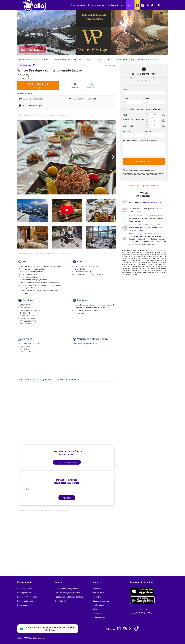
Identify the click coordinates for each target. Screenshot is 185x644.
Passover (159, 209)
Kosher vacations (78, 5)
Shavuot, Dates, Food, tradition (67, 593)
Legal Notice (98, 597)
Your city (126, 131)
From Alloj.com (38, 88)
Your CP (148, 131)
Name (125, 89)
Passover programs (97, 5)
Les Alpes (23, 79)
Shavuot (139, 211)
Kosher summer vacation (27, 597)
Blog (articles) (61, 601)
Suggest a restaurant (101, 601)
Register (67, 498)
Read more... (24, 294)
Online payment (99, 617)
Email (147, 98)
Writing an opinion (67, 462)
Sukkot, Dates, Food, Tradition (67, 589)
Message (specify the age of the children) (140, 140)
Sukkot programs (24, 593)
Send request (144, 162)
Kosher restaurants (116, 5)
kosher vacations (154, 202)
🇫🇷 (159, 5)
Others (130, 5)
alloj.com (141, 230)
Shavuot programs (25, 589)
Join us (95, 609)
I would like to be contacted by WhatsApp (143, 109)
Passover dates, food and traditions (69, 597)
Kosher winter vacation (26, 601)
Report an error (99, 613)
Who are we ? (98, 593)
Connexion (97, 589)
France (31, 79)
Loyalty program (99, 605)
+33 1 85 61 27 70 (142, 612)
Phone (126, 98)
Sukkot (132, 211)
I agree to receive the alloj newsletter (141, 170)
